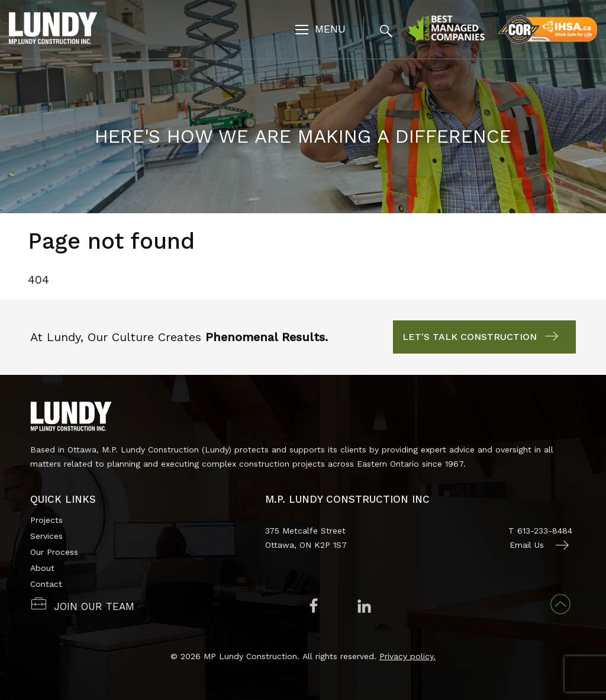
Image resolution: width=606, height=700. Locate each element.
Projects (46, 520)
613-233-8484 (545, 531)
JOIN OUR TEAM (94, 606)
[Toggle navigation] (320, 30)
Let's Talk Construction (470, 337)
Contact (46, 584)
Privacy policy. (407, 656)
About (42, 568)
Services (46, 536)
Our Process (54, 552)
